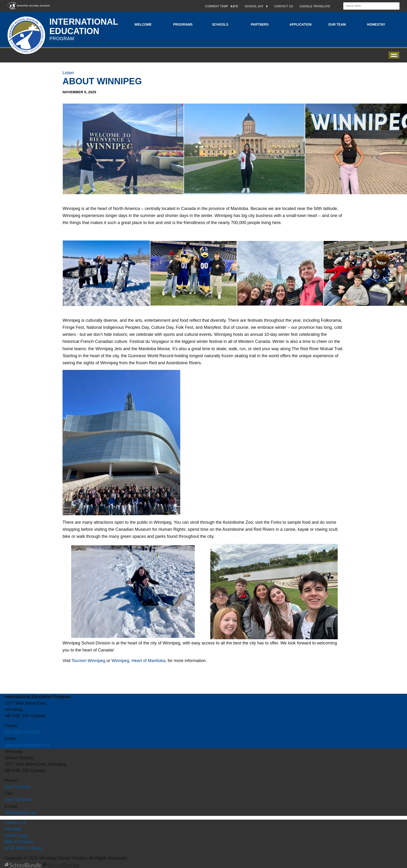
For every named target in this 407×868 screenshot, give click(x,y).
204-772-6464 (18, 800)
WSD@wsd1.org (20, 813)
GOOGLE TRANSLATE (315, 6)
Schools (220, 24)
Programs (183, 24)
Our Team (337, 24)
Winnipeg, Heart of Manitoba (138, 661)
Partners (260, 24)
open (394, 55)
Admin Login (17, 835)
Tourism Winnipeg (88, 661)
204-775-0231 (18, 787)
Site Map (13, 829)
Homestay (376, 24)
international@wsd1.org (27, 745)
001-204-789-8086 (22, 732)
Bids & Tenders (19, 842)
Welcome (143, 24)
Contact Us (15, 823)
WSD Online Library (23, 848)
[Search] (367, 6)
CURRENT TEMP (221, 6)
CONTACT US (284, 6)
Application (301, 24)
